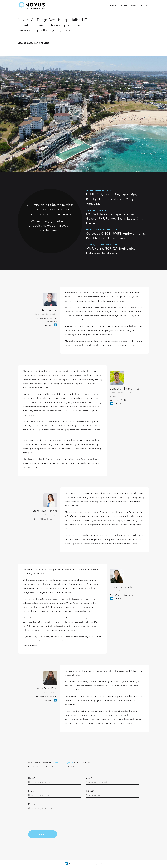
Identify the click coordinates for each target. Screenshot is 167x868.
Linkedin (49, 325)
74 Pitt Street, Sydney (62, 763)
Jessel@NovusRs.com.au (46, 519)
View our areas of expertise (33, 43)
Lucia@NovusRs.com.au (46, 697)
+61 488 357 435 (118, 400)
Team (134, 6)
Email (89, 778)
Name (32, 778)
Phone (32, 791)
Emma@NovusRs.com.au (122, 595)
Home (113, 6)
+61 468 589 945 (49, 322)
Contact (144, 6)
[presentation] (121, 834)
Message (33, 804)
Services (123, 6)
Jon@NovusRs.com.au (120, 397)
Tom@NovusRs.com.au (46, 319)
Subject (90, 791)
